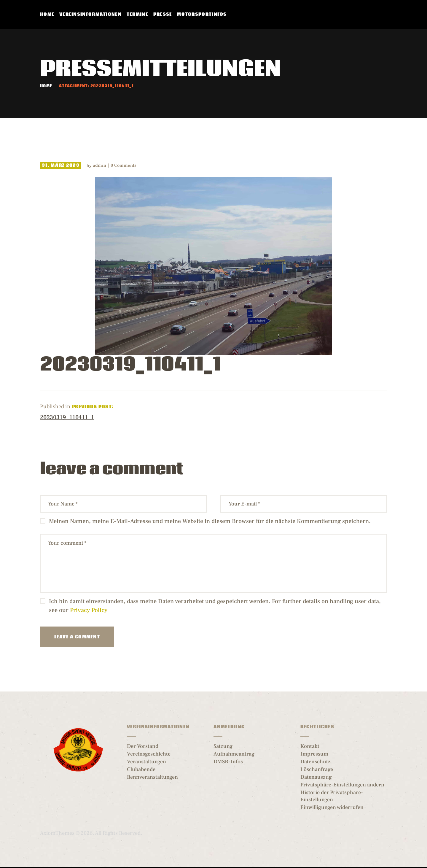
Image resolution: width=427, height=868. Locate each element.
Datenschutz (316, 762)
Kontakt (310, 746)
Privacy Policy (89, 610)
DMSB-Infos (228, 762)
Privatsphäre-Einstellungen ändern (342, 785)
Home (46, 86)
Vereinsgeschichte (149, 754)
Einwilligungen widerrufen (332, 807)
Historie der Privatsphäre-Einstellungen (332, 796)
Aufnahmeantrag (234, 754)
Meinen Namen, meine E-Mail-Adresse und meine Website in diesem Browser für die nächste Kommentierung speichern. (210, 521)
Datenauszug (316, 777)
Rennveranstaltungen (152, 777)
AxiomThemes (57, 833)
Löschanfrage (317, 769)
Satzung (223, 746)
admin (100, 165)
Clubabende (141, 769)
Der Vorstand (143, 746)
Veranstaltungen (146, 762)
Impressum (314, 754)
